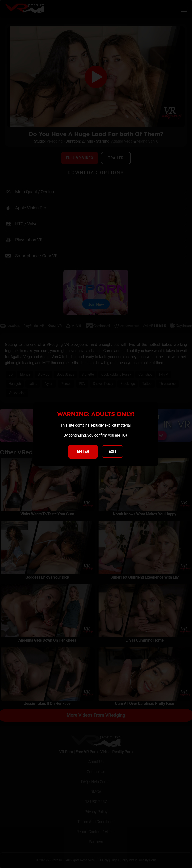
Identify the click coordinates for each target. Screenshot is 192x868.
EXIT (113, 452)
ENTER (83, 451)
